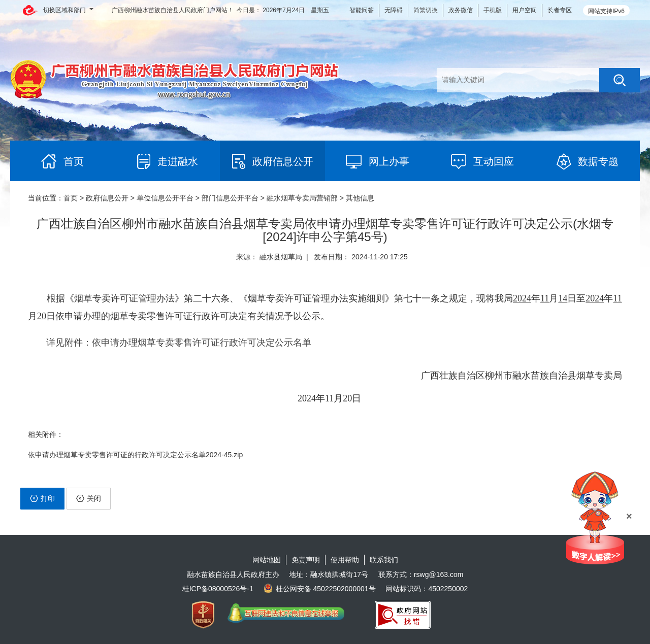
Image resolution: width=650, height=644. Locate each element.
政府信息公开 (107, 198)
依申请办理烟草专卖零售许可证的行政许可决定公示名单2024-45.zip (135, 455)
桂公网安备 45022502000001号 (320, 589)
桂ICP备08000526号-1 (218, 589)
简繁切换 (426, 10)
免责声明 (306, 560)
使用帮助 (345, 560)
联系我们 (384, 560)
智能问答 (362, 10)
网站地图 (267, 560)
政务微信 (461, 10)
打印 (42, 498)
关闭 (89, 498)
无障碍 (394, 10)
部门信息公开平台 (230, 198)
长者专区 (560, 10)
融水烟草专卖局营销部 (302, 198)
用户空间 (525, 10)
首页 (71, 198)
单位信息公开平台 (165, 198)
